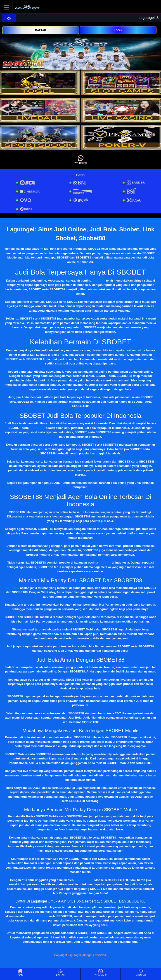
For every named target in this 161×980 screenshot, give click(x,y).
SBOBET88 (37, 428)
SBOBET (99, 281)
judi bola (105, 563)
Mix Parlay (12, 588)
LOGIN (118, 30)
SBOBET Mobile (37, 916)
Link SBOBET (84, 880)
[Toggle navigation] (6, 7)
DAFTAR (40, 30)
